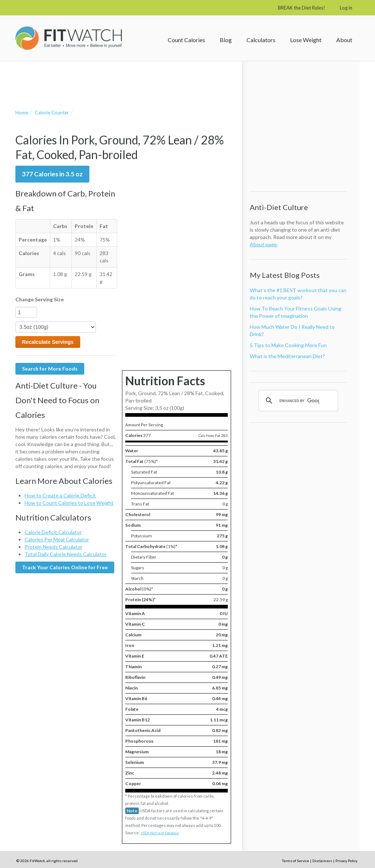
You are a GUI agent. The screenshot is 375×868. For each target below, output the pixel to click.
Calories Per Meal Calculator (57, 539)
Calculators (261, 40)
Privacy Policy (346, 861)
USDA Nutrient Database (160, 833)
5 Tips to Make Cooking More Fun (288, 345)
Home (22, 113)
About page (263, 244)
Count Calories (186, 40)
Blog (226, 40)
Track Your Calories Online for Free (65, 567)
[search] (299, 401)
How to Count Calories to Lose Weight (69, 503)
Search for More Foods (50, 369)
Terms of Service (296, 861)
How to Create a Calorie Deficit (60, 495)
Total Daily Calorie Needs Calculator (66, 554)
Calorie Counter (52, 113)
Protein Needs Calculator (53, 547)
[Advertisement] (101, 78)
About (344, 40)
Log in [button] (346, 8)
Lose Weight (306, 40)
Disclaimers (322, 861)
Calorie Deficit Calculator (53, 532)
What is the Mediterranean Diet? (287, 356)
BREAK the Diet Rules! (302, 8)
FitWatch (69, 38)
